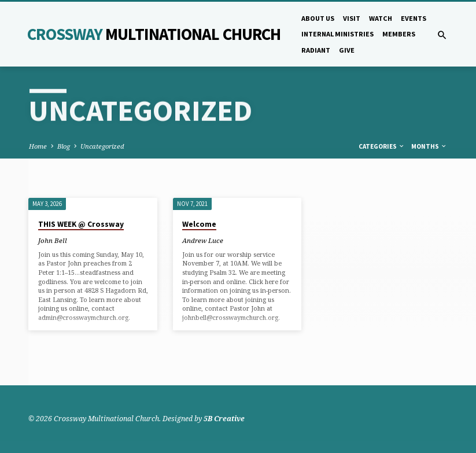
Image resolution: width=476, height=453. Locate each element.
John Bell (53, 240)
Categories (382, 146)
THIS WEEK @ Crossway (81, 224)
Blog (64, 146)
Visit (352, 18)
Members (399, 34)
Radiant (316, 50)
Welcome (199, 224)
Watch (381, 18)
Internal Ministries (337, 34)
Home (38, 146)
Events (414, 18)
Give (347, 50)
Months (429, 146)
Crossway (154, 34)
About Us (318, 18)
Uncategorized (102, 146)
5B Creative (224, 419)
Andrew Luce (203, 240)
